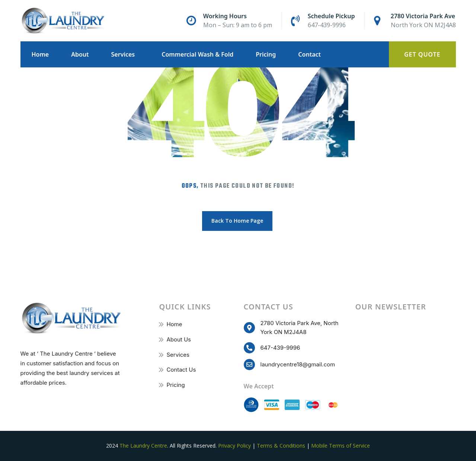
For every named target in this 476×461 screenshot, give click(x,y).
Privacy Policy (234, 446)
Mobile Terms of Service (341, 446)
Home (40, 54)
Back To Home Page (237, 221)
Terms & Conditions (281, 446)
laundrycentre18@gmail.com (298, 364)
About (80, 54)
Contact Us (181, 370)
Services (123, 54)
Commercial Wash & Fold (197, 54)
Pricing (266, 54)
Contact (309, 54)
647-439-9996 (327, 25)
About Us (179, 339)
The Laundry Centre (143, 446)
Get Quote (422, 54)
